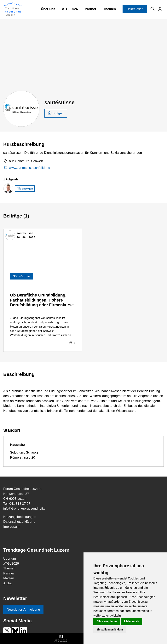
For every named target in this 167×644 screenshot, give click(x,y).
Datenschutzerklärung (19, 522)
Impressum (11, 527)
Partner (91, 9)
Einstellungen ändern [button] (110, 630)
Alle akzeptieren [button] (107, 621)
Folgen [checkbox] (56, 113)
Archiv (8, 583)
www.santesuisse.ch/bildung (27, 168)
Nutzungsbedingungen (20, 517)
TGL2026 (11, 564)
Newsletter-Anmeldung (23, 610)
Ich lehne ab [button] (132, 621)
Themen (109, 9)
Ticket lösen (135, 9)
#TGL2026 (70, 9)
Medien (9, 578)
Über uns (48, 9)
